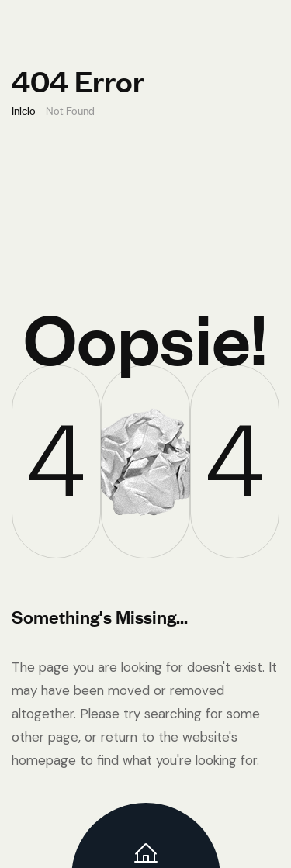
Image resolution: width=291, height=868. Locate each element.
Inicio (24, 110)
